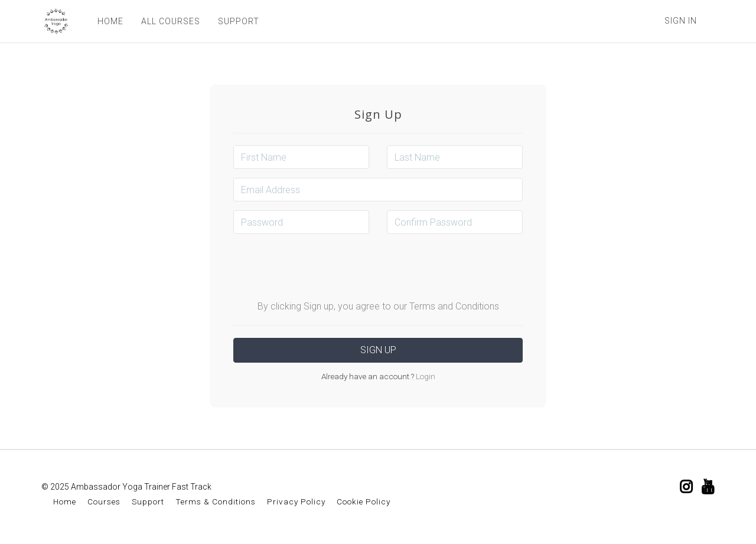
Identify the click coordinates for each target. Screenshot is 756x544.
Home (65, 501)
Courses (104, 501)
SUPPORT (239, 21)
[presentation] (378, 266)
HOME (110, 21)
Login (425, 376)
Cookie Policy (364, 501)
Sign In (681, 21)
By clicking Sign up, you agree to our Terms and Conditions (378, 306)
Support (148, 501)
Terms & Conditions (216, 501)
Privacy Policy (296, 501)
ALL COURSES (171, 21)
